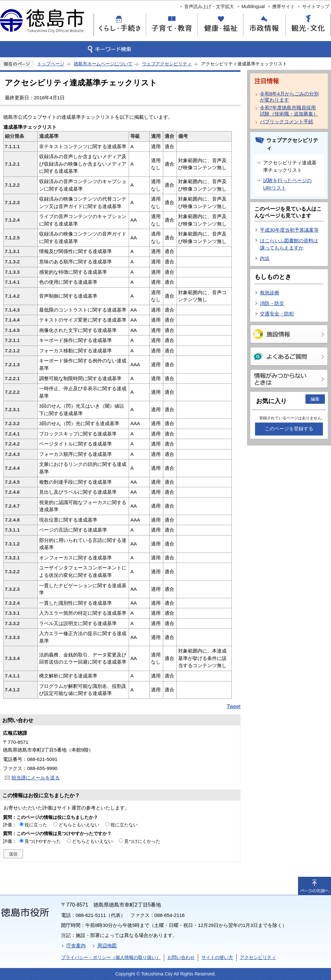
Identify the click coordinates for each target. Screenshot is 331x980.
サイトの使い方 (217, 957)
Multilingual (253, 6)
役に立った (36, 825)
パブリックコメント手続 (287, 121)
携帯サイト (283, 6)
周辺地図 (107, 946)
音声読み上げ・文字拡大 (209, 6)
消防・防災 (272, 303)
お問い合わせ (181, 957)
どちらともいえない (79, 825)
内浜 (265, 258)
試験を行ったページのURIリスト (287, 184)
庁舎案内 (76, 946)
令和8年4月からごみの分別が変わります (289, 97)
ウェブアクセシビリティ (167, 64)
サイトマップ (316, 6)
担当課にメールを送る (36, 778)
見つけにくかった (142, 841)
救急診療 (270, 293)
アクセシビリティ (258, 957)
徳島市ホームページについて (103, 64)
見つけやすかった (43, 841)
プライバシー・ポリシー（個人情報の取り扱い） (111, 957)
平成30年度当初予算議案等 (289, 230)
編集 (315, 399)
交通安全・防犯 (277, 314)
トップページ (51, 64)
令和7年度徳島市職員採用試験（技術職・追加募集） (289, 111)
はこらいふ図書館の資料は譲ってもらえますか (289, 244)
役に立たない (124, 825)
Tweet (234, 706)
